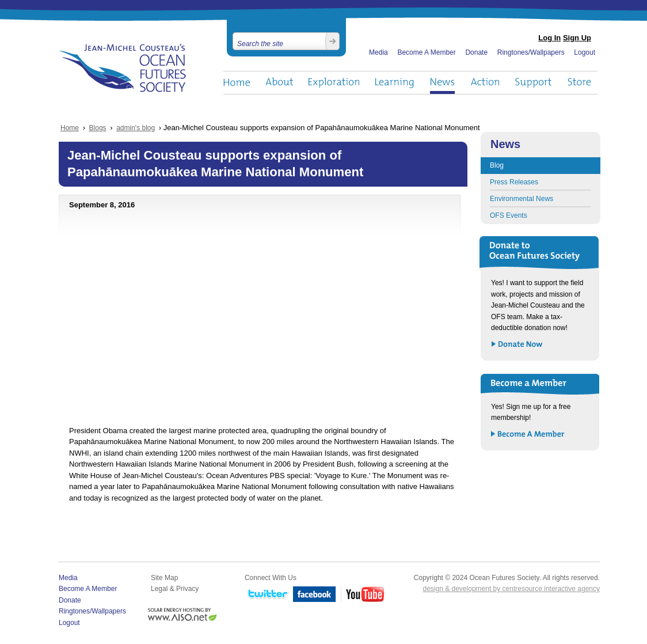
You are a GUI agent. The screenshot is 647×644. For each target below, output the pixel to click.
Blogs (98, 128)
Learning (395, 83)
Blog (497, 165)
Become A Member (426, 52)
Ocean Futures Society (123, 68)
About (279, 83)
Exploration (334, 83)
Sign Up (577, 38)
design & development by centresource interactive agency (511, 589)
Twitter (267, 595)
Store (580, 83)
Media (378, 52)
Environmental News (522, 199)
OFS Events (509, 215)
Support (533, 83)
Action (485, 83)
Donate (476, 52)
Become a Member (528, 435)
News (442, 83)
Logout (585, 52)
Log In (549, 38)
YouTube (363, 595)
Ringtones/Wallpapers (531, 52)
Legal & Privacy (175, 589)
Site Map (164, 578)
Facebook (315, 595)
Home (237, 83)
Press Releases (514, 182)
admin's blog (136, 128)
